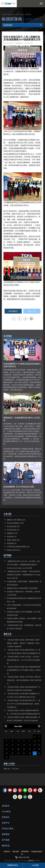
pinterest (20, 790)
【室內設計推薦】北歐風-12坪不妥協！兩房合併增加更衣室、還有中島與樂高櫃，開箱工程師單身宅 (24, 680)
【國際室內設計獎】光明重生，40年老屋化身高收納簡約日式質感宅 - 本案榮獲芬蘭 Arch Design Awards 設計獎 (24, 575)
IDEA (40, 790)
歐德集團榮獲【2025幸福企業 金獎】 (19, 487)
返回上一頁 (32, 311)
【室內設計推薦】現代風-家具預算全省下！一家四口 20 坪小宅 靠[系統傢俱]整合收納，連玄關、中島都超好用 (24, 704)
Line (25, 790)
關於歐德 (6, 845)
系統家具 (6, 806)
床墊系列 (6, 817)
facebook (5, 790)
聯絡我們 (7, 851)
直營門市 (6, 823)
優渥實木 (25, 797)
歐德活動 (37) (12, 537)
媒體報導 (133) (12, 533)
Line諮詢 (35, 865)
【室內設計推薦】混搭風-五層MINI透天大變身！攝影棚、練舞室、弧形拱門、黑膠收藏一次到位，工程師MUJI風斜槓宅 (24, 643)
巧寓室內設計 (30, 797)
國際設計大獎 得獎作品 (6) (16, 520)
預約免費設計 (13, 311)
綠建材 (15, 797)
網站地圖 (16, 851)
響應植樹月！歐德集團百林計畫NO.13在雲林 (22, 419)
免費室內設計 (13, 865)
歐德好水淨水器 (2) (14, 550)
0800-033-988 (24, 857)
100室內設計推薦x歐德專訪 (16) (18, 547)
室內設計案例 (8, 828)
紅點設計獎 (30, 790)
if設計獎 (35, 790)
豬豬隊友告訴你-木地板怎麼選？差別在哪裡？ (23, 588)
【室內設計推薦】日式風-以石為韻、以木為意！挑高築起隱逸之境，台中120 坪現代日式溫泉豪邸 (24, 660)
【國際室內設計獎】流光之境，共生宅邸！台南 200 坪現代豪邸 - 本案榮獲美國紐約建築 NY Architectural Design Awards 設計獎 (23, 565)
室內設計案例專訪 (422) (15, 523)
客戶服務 (6, 840)
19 (18, 749)
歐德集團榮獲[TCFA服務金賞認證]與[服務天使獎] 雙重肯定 (22, 365)
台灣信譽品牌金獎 (20, 797)
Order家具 (6, 811)
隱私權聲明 (25, 851)
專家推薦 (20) (12, 543)
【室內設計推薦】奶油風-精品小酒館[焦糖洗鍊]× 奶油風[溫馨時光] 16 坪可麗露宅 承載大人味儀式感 (24, 670)
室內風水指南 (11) (13, 530)
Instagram (15, 790)
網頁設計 (31, 861)
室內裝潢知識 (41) (13, 526)
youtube (10, 790)
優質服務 (6, 834)
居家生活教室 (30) (13, 540)
